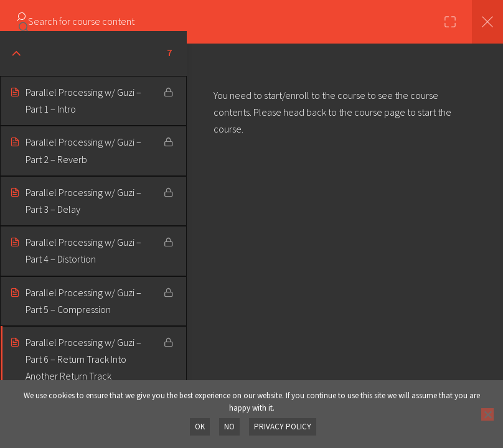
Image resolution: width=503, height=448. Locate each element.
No (229, 427)
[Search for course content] (24, 22)
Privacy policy (283, 427)
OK (200, 427)
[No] (487, 414)
